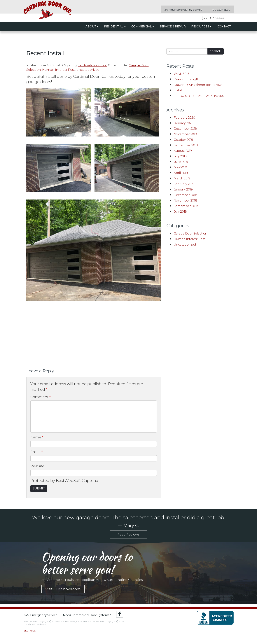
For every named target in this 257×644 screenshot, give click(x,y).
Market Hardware (37, 624)
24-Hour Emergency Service (183, 10)
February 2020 (184, 118)
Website (37, 466)
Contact (224, 27)
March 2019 (182, 178)
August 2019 (183, 151)
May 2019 (180, 167)
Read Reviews (128, 534)
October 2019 (183, 140)
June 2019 (181, 162)
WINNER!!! (181, 74)
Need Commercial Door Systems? (87, 615)
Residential (115, 27)
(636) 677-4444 (213, 18)
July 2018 (180, 211)
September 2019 (186, 145)
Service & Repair (173, 27)
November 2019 (185, 134)
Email (36, 452)
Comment (41, 397)
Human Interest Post (59, 70)
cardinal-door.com (93, 65)
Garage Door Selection (190, 233)
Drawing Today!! (186, 79)
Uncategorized (88, 70)
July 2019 (180, 156)
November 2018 (185, 200)
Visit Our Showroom (63, 589)
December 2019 (185, 129)
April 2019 (181, 173)
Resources (201, 27)
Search (216, 51)
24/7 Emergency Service (41, 615)
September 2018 (186, 206)
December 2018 (185, 195)
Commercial (143, 27)
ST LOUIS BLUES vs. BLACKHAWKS (199, 96)
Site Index (30, 631)
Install (178, 90)
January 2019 (183, 189)
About (92, 27)
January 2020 (184, 123)
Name (37, 437)
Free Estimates (220, 10)
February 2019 (184, 184)
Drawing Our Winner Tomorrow (198, 85)
